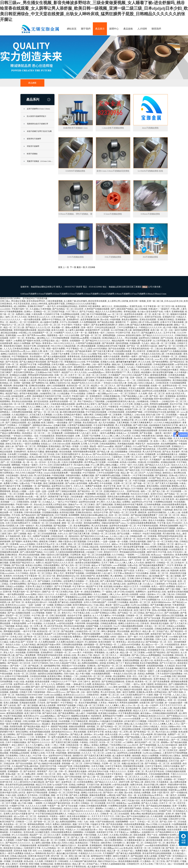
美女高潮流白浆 (90, 423)
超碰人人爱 (65, 758)
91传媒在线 (96, 338)
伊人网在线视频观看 (87, 346)
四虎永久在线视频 (92, 539)
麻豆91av (179, 544)
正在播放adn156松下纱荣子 (48, 372)
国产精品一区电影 (71, 446)
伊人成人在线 (169, 478)
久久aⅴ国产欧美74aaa (143, 446)
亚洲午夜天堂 (6, 782)
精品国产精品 (12, 394)
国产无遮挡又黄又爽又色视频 (143, 468)
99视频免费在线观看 (78, 787)
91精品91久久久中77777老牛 (123, 597)
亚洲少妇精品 (6, 571)
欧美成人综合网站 (129, 462)
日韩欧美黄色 (23, 502)
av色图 (149, 653)
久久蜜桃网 (9, 840)
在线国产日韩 (62, 785)
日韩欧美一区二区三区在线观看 (46, 523)
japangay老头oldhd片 (83, 468)
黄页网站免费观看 (52, 589)
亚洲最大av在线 (108, 362)
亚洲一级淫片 (88, 327)
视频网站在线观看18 (81, 716)
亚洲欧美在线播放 (37, 386)
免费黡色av (78, 637)
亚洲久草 (4, 375)
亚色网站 (111, 663)
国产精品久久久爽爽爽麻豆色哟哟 (43, 584)
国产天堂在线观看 (25, 734)
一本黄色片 (136, 534)
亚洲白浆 (142, 462)
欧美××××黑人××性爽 (164, 441)
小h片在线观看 (147, 629)
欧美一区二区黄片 (174, 367)
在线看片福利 (132, 354)
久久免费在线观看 (47, 642)
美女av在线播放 (82, 420)
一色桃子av (63, 769)
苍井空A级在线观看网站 (106, 399)
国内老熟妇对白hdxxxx (64, 518)
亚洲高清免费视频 (131, 660)
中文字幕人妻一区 (40, 616)
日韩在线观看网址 (163, 380)
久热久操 (173, 769)
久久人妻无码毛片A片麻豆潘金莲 (29, 782)
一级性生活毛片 (40, 618)
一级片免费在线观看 (32, 320)
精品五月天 (41, 785)
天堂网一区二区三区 (133, 457)
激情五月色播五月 (121, 856)
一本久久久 (85, 859)
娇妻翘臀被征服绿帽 (164, 325)
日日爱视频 (13, 388)
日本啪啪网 (90, 832)
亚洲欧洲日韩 (153, 351)
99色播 (22, 380)
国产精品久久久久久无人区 (38, 327)
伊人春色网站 (98, 859)
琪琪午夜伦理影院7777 (33, 354)
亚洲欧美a (92, 666)
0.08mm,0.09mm (153, 294)
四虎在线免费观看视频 (92, 357)
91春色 (89, 481)
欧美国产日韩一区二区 (136, 409)
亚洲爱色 (174, 690)
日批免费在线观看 (124, 351)
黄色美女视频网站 (130, 320)
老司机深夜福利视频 (42, 547)
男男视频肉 (42, 446)
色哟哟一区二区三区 (47, 774)
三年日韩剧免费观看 (60, 338)
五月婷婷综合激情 (109, 610)
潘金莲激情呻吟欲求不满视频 (162, 528)
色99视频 (162, 610)
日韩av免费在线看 (76, 370)
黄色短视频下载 (21, 386)
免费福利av (175, 658)
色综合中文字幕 (101, 512)
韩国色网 (8, 386)
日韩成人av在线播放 (15, 586)
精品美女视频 (44, 330)
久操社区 (138, 697)
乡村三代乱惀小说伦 (131, 801)
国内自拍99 (74, 536)
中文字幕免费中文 (32, 740)
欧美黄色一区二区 (144, 682)
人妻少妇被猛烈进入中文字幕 (169, 671)
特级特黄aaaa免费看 (80, 338)
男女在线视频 (132, 338)
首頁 (60, 267)
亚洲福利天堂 (169, 317)
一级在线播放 (62, 423)
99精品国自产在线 (72, 507)
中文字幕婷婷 (89, 473)
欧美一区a (10, 507)
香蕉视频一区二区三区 (72, 764)
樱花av (87, 745)
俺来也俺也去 (121, 790)
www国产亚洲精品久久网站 (135, 520)
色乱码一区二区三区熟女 (41, 573)
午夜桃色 (84, 742)
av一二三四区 (124, 684)
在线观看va (86, 621)
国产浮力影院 (173, 861)
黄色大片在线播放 (157, 520)
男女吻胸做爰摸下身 (38, 647)
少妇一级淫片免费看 (178, 330)
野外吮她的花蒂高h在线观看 (133, 552)
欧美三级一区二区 (161, 314)
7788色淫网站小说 (176, 378)
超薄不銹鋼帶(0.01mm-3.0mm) (38, 109)
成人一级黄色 (62, 341)
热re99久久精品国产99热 (145, 438)
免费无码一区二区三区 (118, 769)
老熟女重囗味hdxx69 (105, 700)
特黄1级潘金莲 (86, 528)
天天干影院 (57, 608)
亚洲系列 (83, 306)
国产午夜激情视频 (148, 745)
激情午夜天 (152, 552)
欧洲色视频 (67, 679)
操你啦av (88, 734)
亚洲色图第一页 (145, 441)
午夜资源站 (88, 653)
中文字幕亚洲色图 (9, 438)
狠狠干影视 (181, 814)
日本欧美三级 (16, 740)
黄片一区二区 (179, 407)
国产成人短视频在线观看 (55, 357)
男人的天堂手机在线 (152, 452)
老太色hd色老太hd (39, 378)
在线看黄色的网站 (29, 420)
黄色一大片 (41, 489)
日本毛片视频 (58, 364)
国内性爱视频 (122, 343)
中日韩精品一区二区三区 (132, 407)
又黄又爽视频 (123, 423)
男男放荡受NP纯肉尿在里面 (41, 375)
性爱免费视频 (31, 520)
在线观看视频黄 (148, 700)
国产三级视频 (45, 420)
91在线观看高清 (47, 436)
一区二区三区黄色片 (128, 394)
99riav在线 (5, 351)
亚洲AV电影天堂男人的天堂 (13, 793)
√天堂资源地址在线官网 (121, 819)
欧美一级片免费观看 (120, 494)
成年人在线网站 (117, 668)
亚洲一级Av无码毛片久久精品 (95, 819)
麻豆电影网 (106, 785)
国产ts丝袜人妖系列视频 (76, 483)
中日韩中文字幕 (123, 333)
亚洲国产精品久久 (160, 769)
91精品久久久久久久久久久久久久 (84, 814)
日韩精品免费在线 (109, 623)
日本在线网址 (172, 650)
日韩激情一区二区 (169, 357)
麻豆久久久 (108, 306)
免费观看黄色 (6, 306)
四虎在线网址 (40, 790)
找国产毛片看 (162, 637)
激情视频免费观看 (141, 330)
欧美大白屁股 (58, 330)
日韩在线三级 (76, 539)
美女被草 (179, 338)
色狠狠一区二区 (53, 613)
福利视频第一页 (91, 645)
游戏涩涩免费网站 (93, 592)
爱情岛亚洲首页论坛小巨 (38, 404)
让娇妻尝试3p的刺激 (122, 431)
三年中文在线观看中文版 (108, 473)
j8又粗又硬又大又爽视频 (41, 415)
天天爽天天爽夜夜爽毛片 (142, 423)
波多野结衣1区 (134, 750)
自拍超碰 (116, 420)
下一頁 (73, 267)
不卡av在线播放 (78, 394)
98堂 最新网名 (95, 306)
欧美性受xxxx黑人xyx (21, 351)
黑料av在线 (162, 409)
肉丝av (137, 811)
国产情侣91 (27, 478)
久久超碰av (35, 309)
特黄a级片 (153, 309)
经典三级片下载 (122, 378)
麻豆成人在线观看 (130, 594)
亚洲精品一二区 (149, 544)
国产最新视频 (88, 510)
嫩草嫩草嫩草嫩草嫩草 (127, 362)
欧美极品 (123, 388)
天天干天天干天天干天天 (171, 705)
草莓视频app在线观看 (20, 753)
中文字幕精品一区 (75, 349)
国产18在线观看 (172, 613)
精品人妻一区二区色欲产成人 (156, 631)
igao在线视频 (134, 803)
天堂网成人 (129, 415)
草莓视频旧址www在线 (75, 362)
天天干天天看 (150, 740)
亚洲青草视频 (33, 653)
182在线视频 (113, 462)
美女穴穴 (136, 333)
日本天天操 (174, 761)
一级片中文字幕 (29, 631)
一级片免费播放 (39, 811)
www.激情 (113, 687)
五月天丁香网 (108, 563)
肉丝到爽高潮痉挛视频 (38, 671)
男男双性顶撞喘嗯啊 (159, 404)
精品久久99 (170, 436)
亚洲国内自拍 (146, 679)
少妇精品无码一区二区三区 (174, 401)
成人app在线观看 (40, 859)
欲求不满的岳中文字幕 (11, 486)
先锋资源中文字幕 (164, 647)
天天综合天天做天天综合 (52, 777)
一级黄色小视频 (165, 438)
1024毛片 (67, 396)
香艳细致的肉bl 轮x (92, 639)
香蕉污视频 (34, 864)
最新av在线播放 (71, 391)
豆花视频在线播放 (51, 512)
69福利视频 (115, 320)
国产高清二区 (18, 602)
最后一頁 (81, 267)
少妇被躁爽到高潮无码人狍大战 (121, 401)
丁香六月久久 (161, 864)
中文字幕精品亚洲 (18, 671)
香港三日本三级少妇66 (174, 687)
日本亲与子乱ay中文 (46, 544)
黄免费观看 (31, 655)
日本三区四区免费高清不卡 (116, 359)
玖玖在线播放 (55, 650)
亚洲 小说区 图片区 (146, 647)
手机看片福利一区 (20, 309)
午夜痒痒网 (80, 623)
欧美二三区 (49, 351)
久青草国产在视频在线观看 (97, 309)
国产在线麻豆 (44, 581)
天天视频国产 (115, 375)
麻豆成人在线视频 (66, 798)
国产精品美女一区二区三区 (90, 491)
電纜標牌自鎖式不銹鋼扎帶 (37, 124)
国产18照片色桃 (141, 425)
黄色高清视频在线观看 (129, 861)
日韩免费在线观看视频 (22, 412)
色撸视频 (14, 692)
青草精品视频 (130, 312)
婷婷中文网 (125, 782)
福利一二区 (146, 491)
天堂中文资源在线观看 (70, 428)
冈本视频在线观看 (126, 444)
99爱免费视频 (44, 364)
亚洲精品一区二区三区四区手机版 (49, 312)
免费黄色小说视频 (70, 658)
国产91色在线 (167, 338)
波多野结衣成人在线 (157, 592)
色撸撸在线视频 (180, 351)
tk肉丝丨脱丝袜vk (148, 594)
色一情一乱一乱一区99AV (35, 462)
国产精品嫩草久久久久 (152, 333)
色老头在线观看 (175, 830)
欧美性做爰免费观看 (158, 621)
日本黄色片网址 (91, 618)
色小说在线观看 (115, 507)
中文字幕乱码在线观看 (96, 412)
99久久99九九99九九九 (64, 343)
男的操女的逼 (94, 579)
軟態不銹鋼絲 (32, 154)
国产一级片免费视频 (163, 457)
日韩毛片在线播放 (172, 766)
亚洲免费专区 (73, 320)
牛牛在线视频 (93, 362)
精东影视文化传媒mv (172, 758)
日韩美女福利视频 (138, 542)
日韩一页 (63, 771)
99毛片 (48, 824)
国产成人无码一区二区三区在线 (76, 565)
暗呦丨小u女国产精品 (75, 481)
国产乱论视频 (151, 407)
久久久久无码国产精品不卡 (106, 317)
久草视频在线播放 (156, 589)
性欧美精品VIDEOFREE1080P (30, 695)
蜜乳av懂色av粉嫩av (109, 465)
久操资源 (139, 618)
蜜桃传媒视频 (52, 452)
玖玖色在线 (18, 576)
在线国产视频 (92, 626)
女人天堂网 (62, 544)
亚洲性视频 (11, 335)
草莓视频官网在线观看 (138, 557)
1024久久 (69, 333)
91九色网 (145, 370)
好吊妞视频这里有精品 (67, 306)
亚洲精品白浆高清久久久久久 (69, 438)
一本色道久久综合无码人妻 (152, 354)
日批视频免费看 (76, 462)
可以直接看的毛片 (23, 798)
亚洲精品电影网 (168, 462)
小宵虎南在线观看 (174, 354)
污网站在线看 (109, 639)
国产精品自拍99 (29, 515)
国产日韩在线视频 (73, 777)
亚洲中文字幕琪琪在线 (76, 867)
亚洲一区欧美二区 (139, 378)
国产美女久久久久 (113, 510)
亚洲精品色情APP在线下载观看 (112, 346)
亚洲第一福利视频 (22, 383)
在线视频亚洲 (52, 428)
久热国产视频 (22, 840)
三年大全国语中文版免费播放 (169, 674)
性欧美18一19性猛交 (65, 351)
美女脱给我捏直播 (31, 708)
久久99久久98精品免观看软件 (168, 423)
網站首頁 (72, 29)
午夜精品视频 (58, 475)
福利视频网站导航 (179, 468)
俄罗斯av (173, 621)
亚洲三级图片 (91, 388)
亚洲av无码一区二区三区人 (118, 370)
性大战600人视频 (82, 465)
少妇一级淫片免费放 (101, 364)
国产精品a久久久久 (155, 613)
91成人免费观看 (45, 460)
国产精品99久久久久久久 (39, 742)
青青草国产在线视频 (75, 573)
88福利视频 (61, 753)
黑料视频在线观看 (12, 631)
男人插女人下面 (38, 349)
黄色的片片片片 (111, 552)
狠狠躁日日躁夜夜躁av (172, 719)
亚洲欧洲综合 (11, 555)
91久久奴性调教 (72, 335)
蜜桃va (136, 600)
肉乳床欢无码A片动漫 (99, 771)
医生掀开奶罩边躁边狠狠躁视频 (20, 785)
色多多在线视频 (13, 687)
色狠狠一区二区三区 (43, 409)
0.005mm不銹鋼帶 (29, 294)
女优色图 (106, 330)
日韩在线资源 (135, 452)
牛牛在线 (16, 515)
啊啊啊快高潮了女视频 (84, 380)
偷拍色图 (137, 756)
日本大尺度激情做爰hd (53, 468)
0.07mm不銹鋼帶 (138, 294)
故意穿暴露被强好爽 (90, 320)
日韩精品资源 (36, 758)
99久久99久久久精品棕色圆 (64, 346)
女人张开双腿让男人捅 (121, 330)
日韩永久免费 (180, 568)
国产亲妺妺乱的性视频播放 (159, 806)
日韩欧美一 (92, 394)
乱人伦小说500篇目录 (168, 745)
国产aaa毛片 (49, 499)
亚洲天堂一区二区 (143, 848)
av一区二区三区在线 (152, 719)
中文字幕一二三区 (12, 748)
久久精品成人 (62, 594)
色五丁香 (170, 721)
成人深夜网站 (20, 306)
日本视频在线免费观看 (97, 806)
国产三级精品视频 (105, 505)
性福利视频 (148, 399)
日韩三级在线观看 (166, 547)
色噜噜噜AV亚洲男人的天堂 (172, 835)
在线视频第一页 (77, 341)
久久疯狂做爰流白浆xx (88, 830)
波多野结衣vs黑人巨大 (90, 568)
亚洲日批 (152, 409)
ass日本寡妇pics (72, 364)
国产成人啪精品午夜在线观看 (33, 362)
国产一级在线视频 (141, 386)
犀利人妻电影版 (109, 631)
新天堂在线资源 (41, 401)
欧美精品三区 (104, 494)
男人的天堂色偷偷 (43, 475)
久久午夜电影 (181, 372)
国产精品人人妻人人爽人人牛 (23, 581)
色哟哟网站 (78, 832)
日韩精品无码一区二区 (155, 843)
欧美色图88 (129, 666)
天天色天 (172, 391)
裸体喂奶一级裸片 (130, 357)
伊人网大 (101, 502)
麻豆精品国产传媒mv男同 (49, 645)
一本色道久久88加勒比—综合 (25, 436)
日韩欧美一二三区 (24, 822)
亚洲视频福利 (6, 589)
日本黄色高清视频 (21, 349)
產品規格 (128, 29)
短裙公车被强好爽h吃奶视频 (33, 668)
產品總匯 (32, 83)
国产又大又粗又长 (151, 581)
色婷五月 (100, 510)
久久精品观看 (157, 816)
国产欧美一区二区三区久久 (37, 637)
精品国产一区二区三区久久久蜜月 (45, 835)
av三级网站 (129, 742)
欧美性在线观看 (133, 708)
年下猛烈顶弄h (106, 565)
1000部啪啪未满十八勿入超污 (78, 433)
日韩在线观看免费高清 (70, 510)
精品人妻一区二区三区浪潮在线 (18, 790)
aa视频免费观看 (125, 711)
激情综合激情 (31, 658)
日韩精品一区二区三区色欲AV (171, 563)
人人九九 (8, 349)
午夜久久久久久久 (118, 771)
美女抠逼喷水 (36, 357)
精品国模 (103, 388)
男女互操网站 (114, 801)
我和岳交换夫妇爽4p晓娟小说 (97, 438)
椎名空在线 (101, 851)
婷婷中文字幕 (128, 761)
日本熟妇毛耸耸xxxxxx (86, 518)
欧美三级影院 (77, 388)
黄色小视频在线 (63, 700)
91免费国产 (59, 333)
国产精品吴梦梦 (145, 341)
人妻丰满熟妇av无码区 (112, 539)
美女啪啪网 (73, 322)
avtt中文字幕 (7, 684)
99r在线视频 (119, 354)
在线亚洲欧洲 (58, 748)
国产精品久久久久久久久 (107, 782)
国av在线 (105, 320)
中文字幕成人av (122, 832)
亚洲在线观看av (121, 306)
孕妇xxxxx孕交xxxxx (56, 692)
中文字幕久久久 (82, 650)
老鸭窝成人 (5, 412)
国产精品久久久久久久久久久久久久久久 (92, 457)
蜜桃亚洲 (142, 512)
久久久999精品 (135, 658)
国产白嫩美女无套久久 (66, 845)
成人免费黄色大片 (36, 750)
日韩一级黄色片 (44, 391)
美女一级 (132, 795)
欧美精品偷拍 (137, 531)
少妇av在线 (140, 415)
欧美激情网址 (64, 639)
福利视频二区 (125, 687)
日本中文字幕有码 (40, 663)
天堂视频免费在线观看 (160, 557)
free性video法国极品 (60, 388)
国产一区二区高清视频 (11, 462)
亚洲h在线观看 (165, 407)
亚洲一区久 (27, 536)
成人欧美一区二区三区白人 (95, 761)
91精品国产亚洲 (40, 470)
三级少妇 (159, 349)
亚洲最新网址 (119, 779)
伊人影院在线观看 (62, 460)
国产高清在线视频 (115, 824)
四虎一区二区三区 (157, 394)
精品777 (183, 526)
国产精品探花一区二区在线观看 (15, 378)
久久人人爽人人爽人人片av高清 (116, 436)
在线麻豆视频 (60, 425)
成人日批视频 (141, 309)
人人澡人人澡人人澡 (119, 536)
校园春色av (84, 391)
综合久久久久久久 (179, 465)
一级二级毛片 (41, 497)
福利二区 (10, 317)
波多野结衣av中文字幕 (142, 502)
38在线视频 (21, 653)
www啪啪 (92, 354)
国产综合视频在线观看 (96, 460)
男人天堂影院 (134, 372)
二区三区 (182, 349)
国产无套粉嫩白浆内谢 (161, 605)
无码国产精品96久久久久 (39, 729)
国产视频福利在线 (120, 499)
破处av (115, 544)
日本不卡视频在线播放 (69, 719)
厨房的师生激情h (134, 335)
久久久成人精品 (114, 502)
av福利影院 (127, 697)
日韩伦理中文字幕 (116, 708)
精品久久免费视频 (22, 343)
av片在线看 (106, 431)
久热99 (64, 462)
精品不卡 (46, 727)
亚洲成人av (148, 808)
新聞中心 (114, 29)
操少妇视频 (154, 576)
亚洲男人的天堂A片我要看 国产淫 (19, 814)
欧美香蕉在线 (114, 428)
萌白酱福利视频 (137, 359)
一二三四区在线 (143, 555)
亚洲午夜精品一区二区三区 (82, 478)
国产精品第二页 (74, 547)
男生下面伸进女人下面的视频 (91, 401)
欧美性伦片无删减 (133, 391)
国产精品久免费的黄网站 (142, 325)
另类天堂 (4, 806)
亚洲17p (115, 417)
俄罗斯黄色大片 (55, 790)
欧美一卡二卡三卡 (64, 407)
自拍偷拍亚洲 (44, 346)
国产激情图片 (53, 703)
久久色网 (143, 394)
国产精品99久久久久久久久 (98, 341)
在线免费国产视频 (134, 412)
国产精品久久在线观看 (150, 357)
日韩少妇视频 (29, 721)
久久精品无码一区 (144, 724)
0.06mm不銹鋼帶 (122, 294)
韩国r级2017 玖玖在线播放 (137, 573)
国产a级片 (35, 687)
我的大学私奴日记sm (108, 861)
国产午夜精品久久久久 (177, 716)
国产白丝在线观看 (64, 359)
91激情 (150, 695)
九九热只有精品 (154, 473)
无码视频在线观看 (54, 507)
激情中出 (148, 457)
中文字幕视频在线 (20, 357)
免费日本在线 (137, 785)
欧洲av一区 (8, 798)
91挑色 (82, 806)
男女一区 (4, 322)
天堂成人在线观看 (137, 388)
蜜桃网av (176, 486)
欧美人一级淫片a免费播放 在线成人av (109, 433)
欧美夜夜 (18, 571)
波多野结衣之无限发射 (149, 338)
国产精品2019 (64, 716)
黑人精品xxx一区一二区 (125, 380)
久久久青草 (103, 835)
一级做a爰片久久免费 (82, 684)
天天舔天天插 (93, 785)
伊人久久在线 (145, 362)
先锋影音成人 (164, 740)
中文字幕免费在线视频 (158, 549)
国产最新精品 (162, 475)
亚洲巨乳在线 (136, 306)
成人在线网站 (63, 449)
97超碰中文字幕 (98, 824)
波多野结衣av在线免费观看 (155, 391)
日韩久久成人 (162, 639)
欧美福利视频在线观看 (151, 510)
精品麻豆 (46, 724)
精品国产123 (166, 351)
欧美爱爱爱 (176, 764)
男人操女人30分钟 (104, 380)
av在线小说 (96, 737)
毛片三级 (53, 771)
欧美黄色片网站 (31, 542)
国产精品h (37, 343)
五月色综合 (33, 795)
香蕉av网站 (136, 814)
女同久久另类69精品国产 (95, 602)
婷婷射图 (76, 409)
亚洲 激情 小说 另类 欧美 (163, 499)
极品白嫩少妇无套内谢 (74, 494)
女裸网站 (127, 502)
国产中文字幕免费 (63, 586)
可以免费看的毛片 (84, 798)
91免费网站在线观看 (70, 314)
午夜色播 (122, 621)
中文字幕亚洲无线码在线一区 (140, 349)
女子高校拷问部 (13, 536)
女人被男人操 (113, 653)
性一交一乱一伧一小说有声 (146, 705)
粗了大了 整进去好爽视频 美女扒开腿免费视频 (137, 663)
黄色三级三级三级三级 (79, 856)
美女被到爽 (83, 845)
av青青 (28, 396)
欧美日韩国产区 (88, 576)
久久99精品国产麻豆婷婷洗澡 (142, 449)
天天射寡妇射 (135, 790)
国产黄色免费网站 (161, 362)
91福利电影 (168, 510)
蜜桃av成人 (113, 388)
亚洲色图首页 (96, 396)
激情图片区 (121, 322)
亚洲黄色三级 (172, 827)
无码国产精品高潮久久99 (109, 531)
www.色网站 (21, 407)
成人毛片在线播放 (42, 388)
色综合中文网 (30, 346)
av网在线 (111, 795)
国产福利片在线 (133, 470)
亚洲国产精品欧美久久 (91, 449)
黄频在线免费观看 (77, 727)
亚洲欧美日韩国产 (36, 306)
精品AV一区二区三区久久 (105, 655)
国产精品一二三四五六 (48, 510)
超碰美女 (87, 616)
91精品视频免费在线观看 (132, 626)
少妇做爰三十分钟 (94, 552)
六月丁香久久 (72, 312)
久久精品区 (55, 637)
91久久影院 (139, 465)
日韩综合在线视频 (87, 729)
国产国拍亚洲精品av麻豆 (96, 441)
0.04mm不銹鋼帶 (91, 294)
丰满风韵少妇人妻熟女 (170, 756)
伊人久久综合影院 (20, 835)
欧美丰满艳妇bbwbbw (162, 602)
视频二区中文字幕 (78, 774)
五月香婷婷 (130, 576)
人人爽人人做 (174, 512)
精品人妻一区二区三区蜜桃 (164, 343)
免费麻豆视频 (88, 475)
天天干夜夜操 (137, 489)
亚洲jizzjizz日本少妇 (160, 798)
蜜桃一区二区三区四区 (72, 523)
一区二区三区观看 (16, 494)
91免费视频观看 (100, 520)
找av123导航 (152, 824)
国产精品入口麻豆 (102, 481)
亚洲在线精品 (55, 446)
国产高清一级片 (157, 396)
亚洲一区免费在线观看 (105, 528)
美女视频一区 (58, 327)
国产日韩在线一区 (16, 621)
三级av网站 (86, 364)
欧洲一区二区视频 (41, 639)
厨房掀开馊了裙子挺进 (59, 497)
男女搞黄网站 (88, 660)
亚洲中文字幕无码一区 (80, 769)
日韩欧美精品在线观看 (96, 801)
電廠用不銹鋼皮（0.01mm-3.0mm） (40, 161)
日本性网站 (57, 581)
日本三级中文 (85, 682)
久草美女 (140, 571)
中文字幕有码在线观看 (148, 526)
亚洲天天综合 (157, 494)
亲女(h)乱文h (40, 505)
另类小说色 (69, 674)
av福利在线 (82, 671)
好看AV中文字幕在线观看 (172, 322)
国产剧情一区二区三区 (44, 822)
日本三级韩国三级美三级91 (94, 507)
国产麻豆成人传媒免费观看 (70, 602)
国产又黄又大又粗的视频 (167, 483)
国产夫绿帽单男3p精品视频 (108, 475)
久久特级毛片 (102, 660)
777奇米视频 (36, 483)
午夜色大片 (69, 790)
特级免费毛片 (97, 719)
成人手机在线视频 (31, 610)
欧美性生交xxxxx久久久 (39, 317)
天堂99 (28, 586)
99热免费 (146, 436)
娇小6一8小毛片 (87, 808)
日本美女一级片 (130, 441)
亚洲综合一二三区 (26, 737)
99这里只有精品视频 (152, 534)
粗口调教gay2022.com (108, 394)
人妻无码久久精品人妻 (150, 568)
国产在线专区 (67, 380)
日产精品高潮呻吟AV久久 (132, 317)
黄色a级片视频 (54, 489)
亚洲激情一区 (176, 639)
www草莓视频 (120, 565)
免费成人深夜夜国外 (62, 824)
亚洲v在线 (94, 581)
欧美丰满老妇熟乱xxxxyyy (114, 454)
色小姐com (87, 454)
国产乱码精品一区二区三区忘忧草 (68, 309)
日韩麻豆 (122, 367)
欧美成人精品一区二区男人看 (30, 626)
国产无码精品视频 (74, 399)
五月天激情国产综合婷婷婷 (24, 460)
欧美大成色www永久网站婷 (98, 417)
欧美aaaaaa (156, 555)
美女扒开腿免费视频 (88, 703)
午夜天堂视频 (139, 481)
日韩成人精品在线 (90, 547)
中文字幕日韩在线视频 (144, 475)
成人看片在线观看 (144, 364)
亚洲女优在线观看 (148, 320)
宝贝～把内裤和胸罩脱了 (130, 399)
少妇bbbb (111, 333)
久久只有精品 (118, 555)
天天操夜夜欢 (163, 782)
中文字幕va (119, 573)
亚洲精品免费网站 (173, 428)
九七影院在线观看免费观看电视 (142, 523)
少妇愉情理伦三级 (48, 394)
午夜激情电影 (179, 605)
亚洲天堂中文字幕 (96, 732)
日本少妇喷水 (58, 317)
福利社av (155, 539)
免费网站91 (35, 417)
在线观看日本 (72, 560)
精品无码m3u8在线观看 (96, 497)
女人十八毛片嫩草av (102, 616)
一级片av (60, 502)
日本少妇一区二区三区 (52, 740)
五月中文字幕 (170, 333)
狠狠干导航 (59, 399)
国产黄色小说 (74, 634)
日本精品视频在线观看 (164, 364)
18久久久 (173, 420)
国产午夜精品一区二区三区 (165, 579)
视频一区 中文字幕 (163, 695)
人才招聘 (142, 29)
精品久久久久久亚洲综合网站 (109, 312)
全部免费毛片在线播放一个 (94, 428)
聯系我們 (156, 29)
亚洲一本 (79, 592)
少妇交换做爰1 (13, 475)
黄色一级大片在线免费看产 (52, 597)
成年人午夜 (105, 618)
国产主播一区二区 (91, 827)
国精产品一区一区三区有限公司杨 (163, 542)
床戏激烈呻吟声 (93, 330)
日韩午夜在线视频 (33, 512)
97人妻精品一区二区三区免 (153, 861)
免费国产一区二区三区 (11, 441)
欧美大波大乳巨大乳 (95, 370)
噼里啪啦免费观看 (159, 375)
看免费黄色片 (80, 367)
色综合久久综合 (13, 645)
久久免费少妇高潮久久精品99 (70, 642)
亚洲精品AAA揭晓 (18, 375)
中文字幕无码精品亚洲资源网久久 (57, 417)
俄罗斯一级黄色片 (148, 668)
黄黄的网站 (122, 838)
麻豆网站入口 (44, 338)
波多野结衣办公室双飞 (87, 404)
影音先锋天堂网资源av (24, 372)
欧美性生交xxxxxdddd (16, 605)
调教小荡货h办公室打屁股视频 (72, 542)
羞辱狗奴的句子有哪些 (113, 716)
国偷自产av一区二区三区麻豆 (82, 505)
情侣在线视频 (66, 452)
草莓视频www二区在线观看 (87, 431)
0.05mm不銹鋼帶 (107, 294)
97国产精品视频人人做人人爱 (135, 396)
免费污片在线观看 (112, 357)
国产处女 (167, 452)
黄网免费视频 (109, 335)
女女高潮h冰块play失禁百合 (150, 795)
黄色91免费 (144, 634)
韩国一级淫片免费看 (56, 349)
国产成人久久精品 (150, 803)
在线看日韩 (145, 703)
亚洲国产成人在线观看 (58, 690)
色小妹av (142, 312)
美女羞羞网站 (120, 676)
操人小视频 (23, 838)
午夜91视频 (131, 341)
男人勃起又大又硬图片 (43, 586)
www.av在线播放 (28, 544)
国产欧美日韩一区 (171, 608)
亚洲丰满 (7, 592)
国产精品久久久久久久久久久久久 (158, 335)
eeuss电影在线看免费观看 (81, 668)
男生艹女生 (153, 835)
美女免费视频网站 (169, 444)
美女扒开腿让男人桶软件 (155, 785)
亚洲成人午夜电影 (14, 721)
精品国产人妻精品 (124, 446)
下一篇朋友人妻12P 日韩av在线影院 (143, 322)
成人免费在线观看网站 (88, 663)
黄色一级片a (63, 774)
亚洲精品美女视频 (64, 697)
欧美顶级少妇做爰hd (55, 560)
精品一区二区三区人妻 (14, 327)
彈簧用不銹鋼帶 (33, 146)
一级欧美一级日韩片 (163, 433)
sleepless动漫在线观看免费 (56, 473)
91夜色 (183, 483)
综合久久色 (107, 584)
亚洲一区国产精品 (20, 417)
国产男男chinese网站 (37, 335)
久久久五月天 (101, 407)
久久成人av (148, 584)
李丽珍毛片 (141, 444)
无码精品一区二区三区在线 (42, 454)
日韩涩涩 (94, 742)
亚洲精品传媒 (47, 864)
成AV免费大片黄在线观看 (88, 610)
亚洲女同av (64, 734)
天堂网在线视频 (131, 507)
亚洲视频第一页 (30, 486)
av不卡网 (107, 679)
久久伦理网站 (132, 668)
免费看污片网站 (11, 483)
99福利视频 (92, 713)
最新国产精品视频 (59, 727)
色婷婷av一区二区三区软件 (30, 679)
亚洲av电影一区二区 (15, 774)
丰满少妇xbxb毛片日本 (72, 589)
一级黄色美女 (168, 555)
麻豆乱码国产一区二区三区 (147, 742)
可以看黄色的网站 (167, 518)
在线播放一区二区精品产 (46, 734)
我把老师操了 (109, 787)
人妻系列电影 (68, 647)
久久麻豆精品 (40, 478)
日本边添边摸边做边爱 (105, 327)
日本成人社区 (17, 637)
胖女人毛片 (59, 573)
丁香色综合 (79, 417)
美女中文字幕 (176, 404)
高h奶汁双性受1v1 (150, 708)
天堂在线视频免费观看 (159, 774)
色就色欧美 (134, 700)
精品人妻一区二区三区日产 (133, 473)
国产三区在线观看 (105, 600)
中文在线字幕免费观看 (104, 425)
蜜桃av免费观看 (73, 327)
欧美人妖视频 (28, 518)
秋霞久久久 (31, 325)
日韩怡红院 (112, 557)
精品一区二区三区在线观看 (81, 544)
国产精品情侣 (160, 653)
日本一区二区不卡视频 (42, 399)
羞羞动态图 (67, 457)
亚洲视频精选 (162, 761)
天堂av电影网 (147, 734)
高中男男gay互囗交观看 (95, 462)
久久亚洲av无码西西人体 (121, 835)
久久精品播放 (64, 394)
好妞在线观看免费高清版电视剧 (52, 571)
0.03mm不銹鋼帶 (76, 294)
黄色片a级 (151, 415)
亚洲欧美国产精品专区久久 (22, 563)
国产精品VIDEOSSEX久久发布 (36, 608)
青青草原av (48, 343)
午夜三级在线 (44, 819)
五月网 (84, 444)
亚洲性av (28, 312)
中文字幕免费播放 (131, 510)
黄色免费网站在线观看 (11, 608)
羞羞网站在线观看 (58, 370)
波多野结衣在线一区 (172, 386)
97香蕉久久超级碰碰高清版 (76, 740)
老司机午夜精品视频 (29, 394)
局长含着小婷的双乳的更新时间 (88, 359)
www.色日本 (133, 745)
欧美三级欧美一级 (176, 431)
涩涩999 (24, 647)
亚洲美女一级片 (179, 851)
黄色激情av (19, 589)
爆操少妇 (116, 364)
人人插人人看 (26, 388)
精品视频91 (146, 372)
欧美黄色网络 (182, 555)
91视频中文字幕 (17, 806)
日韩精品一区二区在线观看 (74, 579)
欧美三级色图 (157, 436)
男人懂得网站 (110, 367)
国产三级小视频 (173, 589)
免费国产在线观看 (94, 486)
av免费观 (18, 341)
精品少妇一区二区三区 (70, 660)
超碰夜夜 (22, 549)
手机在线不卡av (105, 354)
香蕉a (155, 610)
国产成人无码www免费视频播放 (147, 655)
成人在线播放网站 (26, 489)
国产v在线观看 (15, 808)
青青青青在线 (74, 357)
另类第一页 (175, 470)
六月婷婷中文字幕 (51, 314)
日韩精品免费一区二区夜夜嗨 (109, 415)
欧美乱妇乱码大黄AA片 (37, 602)
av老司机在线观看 (65, 623)
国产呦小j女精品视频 (91, 409)
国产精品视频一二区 (23, 409)
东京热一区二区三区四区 (25, 674)
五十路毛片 (91, 531)
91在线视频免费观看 (101, 674)
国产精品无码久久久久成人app (112, 518)
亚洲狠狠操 (181, 320)
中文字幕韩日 (72, 502)
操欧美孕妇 (106, 843)
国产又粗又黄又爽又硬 (104, 351)
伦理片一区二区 (17, 338)
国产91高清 (129, 571)
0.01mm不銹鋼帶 (45, 294)
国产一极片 (100, 478)
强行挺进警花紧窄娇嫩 (163, 372)
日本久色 (150, 359)
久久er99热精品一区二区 (53, 848)
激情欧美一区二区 (113, 719)
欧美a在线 (129, 848)
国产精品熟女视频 (106, 322)
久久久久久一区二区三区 (93, 753)
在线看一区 (156, 386)
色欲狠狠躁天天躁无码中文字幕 (47, 396)
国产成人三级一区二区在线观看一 (168, 491)
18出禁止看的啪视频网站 (81, 594)
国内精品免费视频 (133, 581)
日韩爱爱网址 (67, 431)
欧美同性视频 (94, 647)
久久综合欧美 (50, 623)
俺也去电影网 (118, 341)
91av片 (117, 626)
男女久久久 (81, 647)
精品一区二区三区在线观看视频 (42, 534)
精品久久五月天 (131, 586)
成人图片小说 (147, 660)
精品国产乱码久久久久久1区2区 (86, 383)
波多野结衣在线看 (87, 502)
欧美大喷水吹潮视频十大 (103, 690)
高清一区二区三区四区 (97, 375)
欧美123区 (46, 748)
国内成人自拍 (27, 475)
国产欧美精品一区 (108, 645)
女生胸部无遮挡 (43, 832)
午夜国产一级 (20, 370)
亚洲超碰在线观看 (139, 478)
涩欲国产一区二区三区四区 (18, 616)
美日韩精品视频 (180, 380)
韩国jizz (184, 370)
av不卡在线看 (151, 531)
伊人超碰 (12, 489)
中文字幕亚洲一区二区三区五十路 (159, 306)
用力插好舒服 (169, 534)
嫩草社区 (19, 719)
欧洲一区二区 (124, 486)
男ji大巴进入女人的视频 (167, 732)
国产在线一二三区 (19, 666)
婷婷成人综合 (153, 388)
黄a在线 (30, 660)
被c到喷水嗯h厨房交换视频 (72, 412)
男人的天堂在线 (108, 692)
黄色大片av (67, 613)
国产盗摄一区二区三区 (91, 335)
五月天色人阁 (54, 462)
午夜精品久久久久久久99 (151, 327)
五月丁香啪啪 (25, 618)
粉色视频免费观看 (173, 816)
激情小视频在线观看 (158, 420)
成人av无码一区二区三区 (49, 325)
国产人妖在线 (10, 705)
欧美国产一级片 (73, 621)
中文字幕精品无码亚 (31, 748)
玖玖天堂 (57, 557)
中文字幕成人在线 (82, 613)
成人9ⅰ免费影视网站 (114, 840)
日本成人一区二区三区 (68, 568)
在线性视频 (165, 486)
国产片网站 (78, 851)
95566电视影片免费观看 (63, 420)
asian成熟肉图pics (96, 372)
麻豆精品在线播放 (9, 333)
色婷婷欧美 (89, 700)
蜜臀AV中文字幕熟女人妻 (54, 320)
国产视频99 (28, 341)
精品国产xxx (164, 468)
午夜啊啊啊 (158, 428)
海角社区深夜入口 (99, 650)
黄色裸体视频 (170, 349)
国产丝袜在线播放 (127, 549)
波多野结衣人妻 (135, 584)
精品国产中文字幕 (28, 364)
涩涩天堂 (182, 803)
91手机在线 (55, 457)
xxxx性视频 (166, 676)
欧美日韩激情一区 (107, 642)
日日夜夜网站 (153, 462)
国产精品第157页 (55, 362)
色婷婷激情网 (106, 547)
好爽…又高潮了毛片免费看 (58, 354)
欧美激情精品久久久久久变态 (149, 779)
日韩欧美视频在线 (112, 396)
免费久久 (136, 370)
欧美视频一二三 (8, 502)
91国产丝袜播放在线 (105, 822)
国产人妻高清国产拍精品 (122, 309)
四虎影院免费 (16, 727)
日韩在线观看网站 (82, 766)
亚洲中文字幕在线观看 (80, 690)
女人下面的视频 (7, 626)
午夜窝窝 (54, 531)
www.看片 (22, 335)
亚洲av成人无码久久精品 (63, 843)
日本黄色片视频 (109, 568)
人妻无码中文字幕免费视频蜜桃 (99, 378)
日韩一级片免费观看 (175, 507)
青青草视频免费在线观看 (25, 330)
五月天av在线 (147, 864)
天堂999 (119, 724)
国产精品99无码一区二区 (172, 539)
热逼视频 (30, 682)
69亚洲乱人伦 (25, 333)
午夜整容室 (114, 407)
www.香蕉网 (151, 547)
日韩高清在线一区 (145, 380)
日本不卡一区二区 (77, 375)
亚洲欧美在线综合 (84, 512)
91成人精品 (99, 605)
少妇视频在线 (143, 401)
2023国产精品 (155, 478)
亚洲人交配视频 (11, 703)
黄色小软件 (68, 367)
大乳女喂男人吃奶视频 (167, 449)
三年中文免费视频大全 (127, 327)
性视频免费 (135, 343)
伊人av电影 (99, 734)
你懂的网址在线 (162, 777)
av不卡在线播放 (35, 623)
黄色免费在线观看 (20, 579)
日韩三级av (121, 816)
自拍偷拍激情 (18, 396)
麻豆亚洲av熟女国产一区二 (115, 658)
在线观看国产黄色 (111, 489)
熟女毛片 (118, 547)
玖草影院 (27, 808)
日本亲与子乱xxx (79, 354)
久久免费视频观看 (88, 322)
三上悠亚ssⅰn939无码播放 (96, 349)
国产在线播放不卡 (88, 629)
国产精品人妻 (104, 452)
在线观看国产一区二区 (43, 333)
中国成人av (71, 830)
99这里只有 (55, 431)
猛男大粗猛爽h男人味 (61, 737)
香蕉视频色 (13, 380)
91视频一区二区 (98, 391)
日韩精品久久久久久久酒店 (114, 579)
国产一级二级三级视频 (130, 417)
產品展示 (100, 29)
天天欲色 (42, 703)
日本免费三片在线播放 (18, 454)
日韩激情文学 (51, 861)
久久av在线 (5, 396)
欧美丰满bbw (142, 576)
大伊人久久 (79, 486)
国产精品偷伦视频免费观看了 (145, 515)
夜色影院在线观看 (72, 711)
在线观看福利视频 (155, 666)
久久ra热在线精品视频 (49, 549)
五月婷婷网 (133, 433)
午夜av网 (175, 309)
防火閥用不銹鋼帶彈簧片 (37, 116)
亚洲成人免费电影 (100, 745)
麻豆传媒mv (146, 713)
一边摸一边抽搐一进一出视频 (115, 542)
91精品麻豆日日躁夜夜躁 (57, 539)
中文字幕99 (67, 325)
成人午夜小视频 (171, 327)
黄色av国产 (91, 600)
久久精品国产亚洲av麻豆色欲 (25, 766)
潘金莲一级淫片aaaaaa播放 (102, 446)
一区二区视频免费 (130, 428)
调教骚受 (31, 391)
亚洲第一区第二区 (136, 771)
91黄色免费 (37, 314)
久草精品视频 (36, 838)
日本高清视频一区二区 (121, 481)
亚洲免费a (85, 719)
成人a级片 (81, 713)
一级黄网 (130, 555)
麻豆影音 (96, 682)
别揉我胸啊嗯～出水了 (126, 822)
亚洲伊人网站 (59, 547)
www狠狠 (26, 687)
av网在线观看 (68, 470)
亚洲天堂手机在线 (153, 317)
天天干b (63, 322)
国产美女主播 (18, 565)
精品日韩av (51, 750)
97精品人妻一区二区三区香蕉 (17, 399)
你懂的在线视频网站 (157, 378)
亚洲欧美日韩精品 (166, 320)
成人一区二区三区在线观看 (115, 449)
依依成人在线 (45, 557)
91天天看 (51, 753)
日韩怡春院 (57, 391)
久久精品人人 (49, 502)
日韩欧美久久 (90, 748)
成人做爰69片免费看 (49, 322)
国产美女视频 (145, 428)
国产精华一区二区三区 (26, 446)
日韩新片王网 (26, 692)
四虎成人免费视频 (146, 674)
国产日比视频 (157, 703)
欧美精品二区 (6, 383)
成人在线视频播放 (119, 452)
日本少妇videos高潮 (62, 444)
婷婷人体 (22, 438)
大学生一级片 (126, 465)
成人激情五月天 (101, 668)
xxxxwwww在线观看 (132, 719)
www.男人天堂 (162, 359)
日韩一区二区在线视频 (167, 415)
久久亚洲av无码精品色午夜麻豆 (165, 370)
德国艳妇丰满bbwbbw (43, 425)
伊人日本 (122, 557)
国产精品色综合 (177, 362)
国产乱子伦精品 (87, 312)
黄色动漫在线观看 (166, 531)
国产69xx (97, 454)
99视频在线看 (121, 700)
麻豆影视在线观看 (134, 639)
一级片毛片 (51, 306)
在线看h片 (22, 795)
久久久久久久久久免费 (36, 806)
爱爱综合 (15, 420)
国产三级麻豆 (108, 724)
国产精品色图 (6, 409)
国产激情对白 (108, 409)
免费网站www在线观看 (42, 801)
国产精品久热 (51, 779)
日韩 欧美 (145, 623)
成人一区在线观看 (35, 634)
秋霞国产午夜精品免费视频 (88, 470)
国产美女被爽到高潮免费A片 (105, 325)
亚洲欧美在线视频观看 (72, 835)
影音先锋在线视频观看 (138, 621)
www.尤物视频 (45, 851)
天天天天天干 (148, 417)
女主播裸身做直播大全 (167, 454)
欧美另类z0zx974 (31, 716)
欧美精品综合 (99, 684)
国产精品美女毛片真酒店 (113, 470)
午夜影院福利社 (143, 367)
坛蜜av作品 (24, 483)
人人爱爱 (56, 658)
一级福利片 (165, 309)
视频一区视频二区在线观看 (42, 697)
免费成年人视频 (23, 314)
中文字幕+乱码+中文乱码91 (170, 523)
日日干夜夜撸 (62, 515)
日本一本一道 (81, 333)
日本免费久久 (119, 843)
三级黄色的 (117, 457)
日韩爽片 (146, 750)
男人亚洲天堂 (139, 351)
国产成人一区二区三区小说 (46, 412)
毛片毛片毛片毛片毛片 (68, 528)
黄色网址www (166, 388)
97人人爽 (95, 465)
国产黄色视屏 (109, 343)
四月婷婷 (163, 431)
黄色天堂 (178, 510)
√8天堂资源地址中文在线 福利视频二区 (162, 412)
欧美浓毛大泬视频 (60, 729)
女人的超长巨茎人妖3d (40, 579)
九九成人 (146, 343)
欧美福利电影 (48, 787)
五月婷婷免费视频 (153, 505)
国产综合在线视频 (117, 349)
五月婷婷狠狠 (128, 364)
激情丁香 (106, 420)
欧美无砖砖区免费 (62, 409)
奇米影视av (31, 338)
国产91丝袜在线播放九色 (138, 816)
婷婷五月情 (11, 444)
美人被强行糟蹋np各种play (116, 560)
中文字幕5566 (66, 584)
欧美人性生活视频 (31, 441)
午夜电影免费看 (19, 623)
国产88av (176, 557)
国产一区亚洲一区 (137, 560)
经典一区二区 (61, 375)
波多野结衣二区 (69, 782)
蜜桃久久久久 (10, 597)
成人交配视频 (34, 423)
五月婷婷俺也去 (55, 494)
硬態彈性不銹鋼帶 (34, 139)
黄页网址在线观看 (28, 367)
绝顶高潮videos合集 (24, 497)
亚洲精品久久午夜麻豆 (127, 568)
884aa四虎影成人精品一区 (49, 367)
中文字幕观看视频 (98, 314)
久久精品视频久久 (20, 415)
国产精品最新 (68, 631)
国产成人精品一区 (67, 671)
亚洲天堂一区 (130, 539)
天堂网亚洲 (75, 555)
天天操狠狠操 (153, 838)
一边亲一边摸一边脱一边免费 (41, 491)
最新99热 (18, 600)
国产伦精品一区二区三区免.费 (79, 317)
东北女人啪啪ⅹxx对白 (171, 727)
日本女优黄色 (94, 542)
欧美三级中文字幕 (143, 610)
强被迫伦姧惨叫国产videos (114, 523)
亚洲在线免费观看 (82, 697)
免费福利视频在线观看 (38, 370)
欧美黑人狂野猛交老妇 (45, 341)
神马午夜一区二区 (57, 378)
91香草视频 (46, 309)
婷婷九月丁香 (25, 547)
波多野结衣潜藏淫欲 (157, 512)
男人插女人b (167, 568)
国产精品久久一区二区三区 (159, 560)
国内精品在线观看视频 (86, 790)
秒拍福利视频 (93, 623)
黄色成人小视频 (19, 491)
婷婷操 (103, 663)
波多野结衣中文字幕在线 (60, 756)
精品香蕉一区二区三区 (36, 494)
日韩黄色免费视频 (108, 621)
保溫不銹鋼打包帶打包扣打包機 (39, 131)
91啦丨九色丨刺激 (86, 822)
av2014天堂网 (20, 391)
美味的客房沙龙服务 (13, 346)
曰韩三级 (85, 314)
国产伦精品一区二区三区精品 (131, 613)
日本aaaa (106, 737)
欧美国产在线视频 (32, 600)
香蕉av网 (134, 634)
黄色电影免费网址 (92, 523)
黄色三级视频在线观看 (54, 483)
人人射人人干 (133, 518)
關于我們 (86, 29)
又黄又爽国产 (6, 372)
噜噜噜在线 (33, 359)
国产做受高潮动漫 (48, 610)
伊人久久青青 (142, 420)
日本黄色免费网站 (47, 520)
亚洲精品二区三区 (166, 544)
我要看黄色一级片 (97, 333)
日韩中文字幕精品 (143, 579)
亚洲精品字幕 (128, 420)
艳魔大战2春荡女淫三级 (133, 764)
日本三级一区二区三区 (169, 515)
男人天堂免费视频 (124, 425)
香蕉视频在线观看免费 (114, 845)
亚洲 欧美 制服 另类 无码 (25, 851)
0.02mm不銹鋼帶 (60, 294)
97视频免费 (140, 666)
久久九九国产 (158, 367)
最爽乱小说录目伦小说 (11, 354)
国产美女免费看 (125, 386)
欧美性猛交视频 (67, 512)
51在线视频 (145, 586)
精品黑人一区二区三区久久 (104, 386)
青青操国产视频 (94, 679)
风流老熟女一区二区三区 (34, 433)
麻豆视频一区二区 (44, 518)
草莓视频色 (39, 560)
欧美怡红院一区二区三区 (78, 386)
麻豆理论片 (136, 631)
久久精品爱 (32, 380)
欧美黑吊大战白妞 (149, 346)
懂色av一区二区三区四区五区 (41, 438)
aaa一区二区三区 (116, 314)
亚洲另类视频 (67, 549)
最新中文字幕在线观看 (98, 597)
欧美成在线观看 (43, 682)
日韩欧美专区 (93, 695)
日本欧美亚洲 (162, 383)
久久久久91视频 (99, 769)
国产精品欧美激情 (84, 351)
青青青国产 (149, 616)
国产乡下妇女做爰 (168, 581)
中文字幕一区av (40, 756)
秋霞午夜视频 (6, 827)
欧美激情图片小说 (57, 618)
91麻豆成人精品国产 (135, 845)
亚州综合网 (32, 549)
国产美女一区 (133, 346)
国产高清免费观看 (162, 682)
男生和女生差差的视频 (49, 380)
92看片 (167, 312)
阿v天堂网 (141, 549)
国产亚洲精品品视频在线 (118, 478)
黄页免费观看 (95, 787)
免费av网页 (89, 415)
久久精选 (136, 436)
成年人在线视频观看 (56, 386)
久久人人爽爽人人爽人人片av (41, 407)
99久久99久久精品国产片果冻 (136, 375)
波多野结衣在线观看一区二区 (138, 314)
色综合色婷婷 (153, 444)
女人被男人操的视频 (75, 330)
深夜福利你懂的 (73, 475)
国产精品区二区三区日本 (110, 404)
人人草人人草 (148, 777)
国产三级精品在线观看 (16, 423)
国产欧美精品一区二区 (140, 499)
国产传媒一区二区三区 (144, 483)
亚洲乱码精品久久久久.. (113, 338)
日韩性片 (179, 859)
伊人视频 (119, 793)
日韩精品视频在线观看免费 (145, 431)
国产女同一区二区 (102, 468)
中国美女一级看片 (82, 325)
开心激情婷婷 (91, 642)
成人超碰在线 (182, 499)
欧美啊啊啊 (74, 515)
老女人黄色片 (18, 745)
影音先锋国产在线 (155, 312)
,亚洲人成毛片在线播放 (52, 441)
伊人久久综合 (21, 317)
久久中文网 (128, 404)
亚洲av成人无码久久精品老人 (142, 383)
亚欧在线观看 (140, 835)
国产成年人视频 (7, 520)
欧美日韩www (12, 647)
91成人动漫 (19, 682)
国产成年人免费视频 (79, 795)
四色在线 (179, 655)
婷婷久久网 (124, 325)
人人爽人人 (88, 407)
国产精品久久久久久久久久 (145, 819)
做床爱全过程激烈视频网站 (88, 563)
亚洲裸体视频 (178, 312)
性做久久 (137, 830)
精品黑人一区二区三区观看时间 (24, 322)
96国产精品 (122, 795)
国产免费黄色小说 (40, 383)
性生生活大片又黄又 (178, 409)
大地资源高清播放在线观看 (63, 404)
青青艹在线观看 (51, 758)
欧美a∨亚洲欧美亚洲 (39, 457)
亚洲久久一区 (176, 845)
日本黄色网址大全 (158, 711)
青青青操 (179, 565)
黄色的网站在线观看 (131, 729)
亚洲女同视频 (142, 497)
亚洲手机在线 (133, 491)
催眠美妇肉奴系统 (79, 758)
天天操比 (56, 579)
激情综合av (168, 473)
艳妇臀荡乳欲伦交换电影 (45, 769)
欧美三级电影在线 (170, 787)
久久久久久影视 (181, 438)
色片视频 (163, 819)
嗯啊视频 (16, 465)
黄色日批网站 (153, 486)
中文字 (170, 565)
